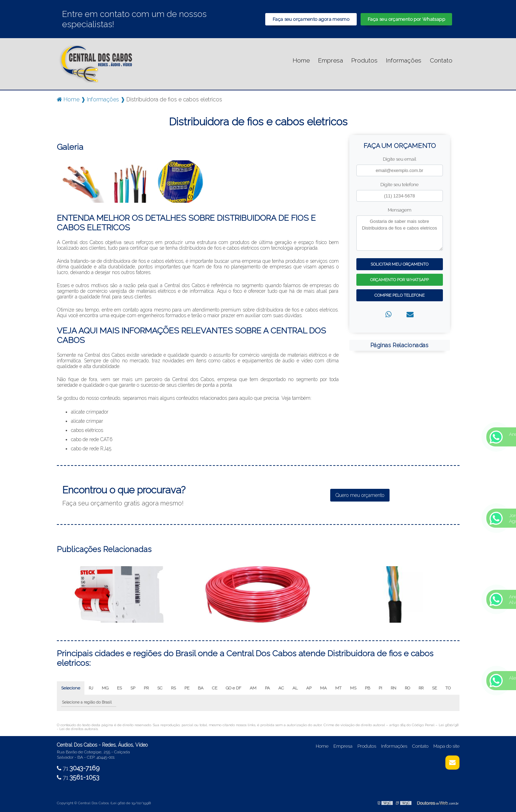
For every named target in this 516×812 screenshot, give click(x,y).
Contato (441, 60)
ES (119, 688)
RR (421, 688)
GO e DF (233, 688)
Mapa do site (446, 746)
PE (187, 688)
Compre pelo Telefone (399, 295)
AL (295, 688)
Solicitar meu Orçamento (399, 264)
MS (353, 688)
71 (78, 768)
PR (146, 688)
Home (301, 60)
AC (281, 688)
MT (338, 688)
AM (253, 688)
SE (434, 688)
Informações (404, 60)
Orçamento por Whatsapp (399, 280)
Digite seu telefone (399, 185)
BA (201, 688)
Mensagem (400, 210)
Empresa (331, 60)
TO (448, 688)
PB (367, 688)
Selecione (71, 688)
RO (407, 688)
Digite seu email (399, 159)
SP (133, 688)
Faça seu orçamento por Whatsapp (406, 19)
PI (380, 688)
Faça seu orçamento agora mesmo (311, 19)
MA (323, 688)
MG (105, 688)
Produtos (364, 60)
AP (309, 688)
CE (215, 688)
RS (173, 688)
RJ (91, 688)
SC (160, 688)
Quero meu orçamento (360, 495)
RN (393, 688)
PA (267, 688)
